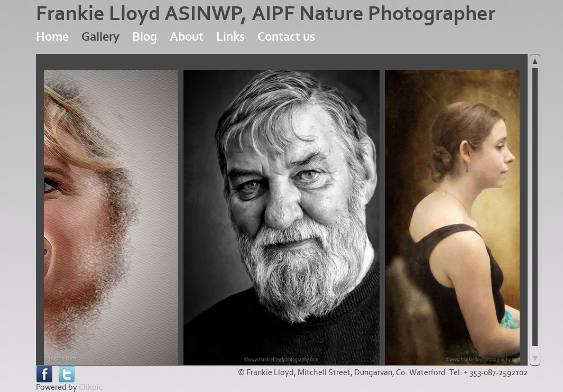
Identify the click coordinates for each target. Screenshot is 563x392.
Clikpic (91, 387)
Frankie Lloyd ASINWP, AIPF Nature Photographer (266, 14)
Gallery (100, 37)
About (187, 37)
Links (230, 37)
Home (52, 37)
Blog (145, 37)
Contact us (286, 37)
